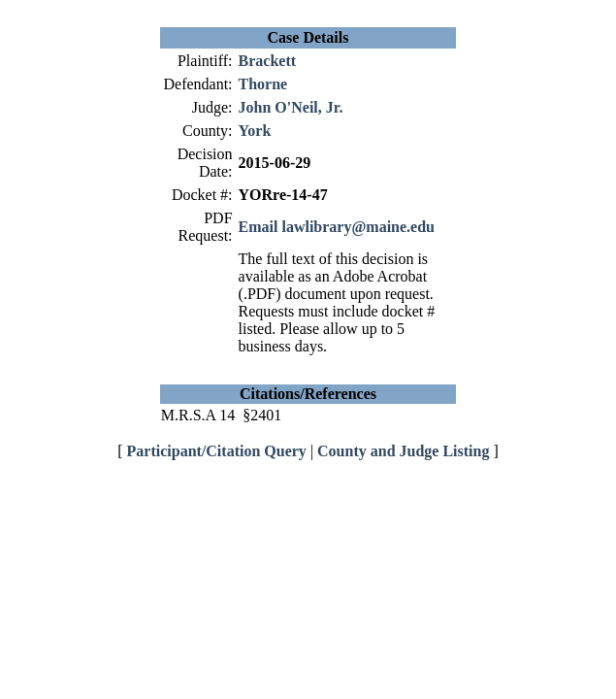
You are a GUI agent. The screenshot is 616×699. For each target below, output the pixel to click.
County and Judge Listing (403, 451)
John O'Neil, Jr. (291, 107)
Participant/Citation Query (217, 451)
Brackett (268, 61)
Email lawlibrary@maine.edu (337, 227)
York (255, 131)
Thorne (263, 84)
